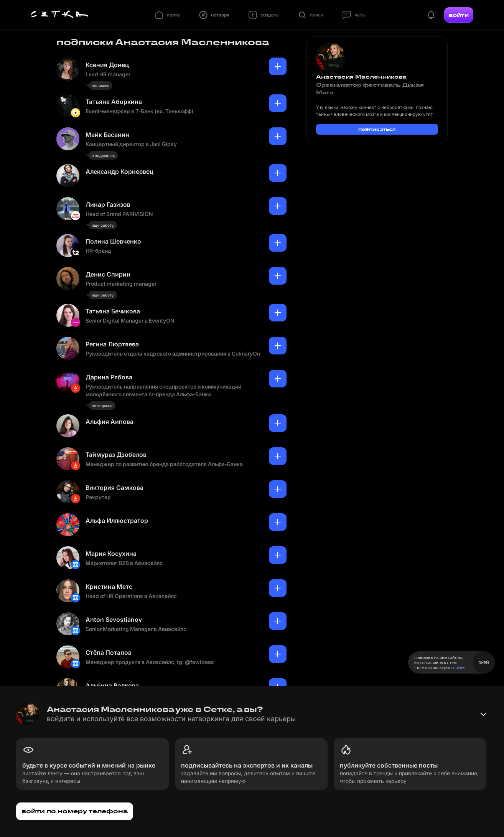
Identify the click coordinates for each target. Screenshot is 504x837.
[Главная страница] (59, 15)
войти (459, 15)
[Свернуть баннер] (483, 714)
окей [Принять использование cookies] (483, 662)
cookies (458, 667)
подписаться (377, 129)
